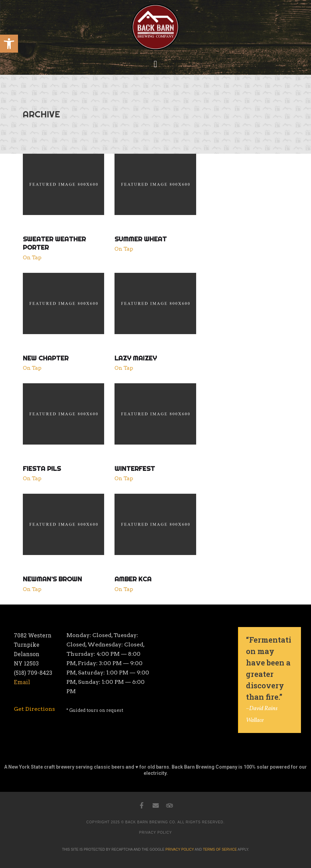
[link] (9, 44)
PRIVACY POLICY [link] (155, 833)
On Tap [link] (32, 258)
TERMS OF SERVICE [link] (220, 849)
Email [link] (22, 682)
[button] (155, 64)
